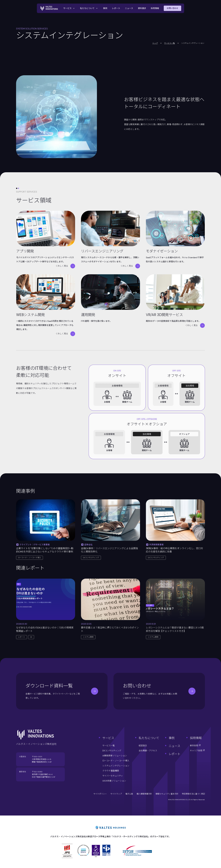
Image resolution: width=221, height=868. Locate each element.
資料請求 (142, 8)
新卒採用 (195, 746)
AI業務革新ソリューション (115, 756)
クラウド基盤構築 (111, 771)
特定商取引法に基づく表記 (193, 794)
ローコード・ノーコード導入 (116, 761)
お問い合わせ (172, 8)
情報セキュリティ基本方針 (167, 794)
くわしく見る (65, 266)
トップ (155, 43)
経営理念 (143, 746)
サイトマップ (116, 794)
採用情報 (155, 8)
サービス (69, 8)
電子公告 (129, 794)
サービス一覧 (170, 43)
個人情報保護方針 (144, 794)
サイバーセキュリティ (113, 776)
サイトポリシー (100, 794)
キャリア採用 (197, 751)
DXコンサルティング (112, 751)
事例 (105, 8)
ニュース (129, 8)
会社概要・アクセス (148, 751)
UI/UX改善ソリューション (114, 781)
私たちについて (89, 8)
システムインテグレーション (116, 766)
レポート (116, 8)
